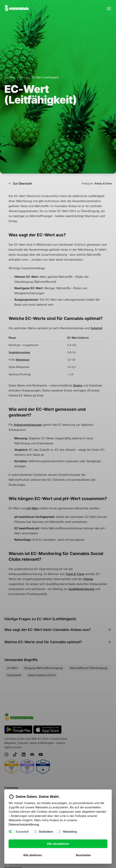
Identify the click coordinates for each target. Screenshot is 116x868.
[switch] (11, 832)
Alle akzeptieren (58, 844)
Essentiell (22, 832)
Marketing (70, 832)
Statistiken (46, 832)
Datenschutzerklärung (24, 824)
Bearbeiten (83, 855)
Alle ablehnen (33, 855)
